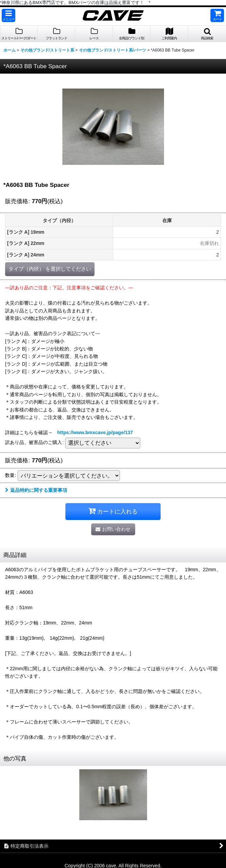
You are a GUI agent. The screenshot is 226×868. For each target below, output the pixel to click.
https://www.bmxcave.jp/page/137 (95, 432)
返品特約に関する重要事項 (36, 490)
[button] (8, 15)
